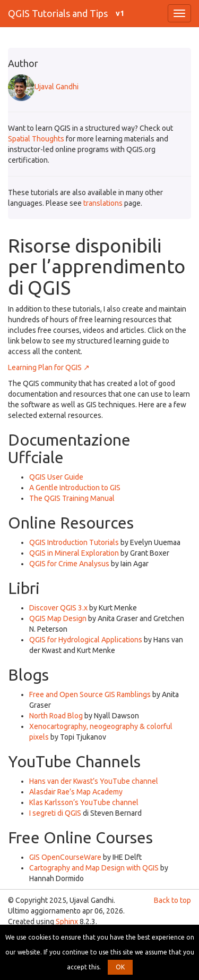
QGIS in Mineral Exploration (74, 553)
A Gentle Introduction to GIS (75, 488)
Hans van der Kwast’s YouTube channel (94, 781)
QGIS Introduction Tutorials (74, 542)
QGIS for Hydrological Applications (86, 640)
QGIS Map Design (58, 618)
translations (103, 203)
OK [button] (120, 967)
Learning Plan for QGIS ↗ (49, 367)
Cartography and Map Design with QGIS (94, 868)
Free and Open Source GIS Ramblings (90, 694)
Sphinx (67, 922)
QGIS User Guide (56, 477)
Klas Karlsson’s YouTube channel (84, 802)
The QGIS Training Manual (72, 498)
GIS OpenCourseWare (65, 857)
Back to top (172, 900)
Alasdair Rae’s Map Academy (76, 792)
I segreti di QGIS (55, 813)
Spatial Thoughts (36, 139)
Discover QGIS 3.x (58, 608)
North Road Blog (56, 716)
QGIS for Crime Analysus (69, 564)
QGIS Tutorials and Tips (58, 13)
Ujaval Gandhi (43, 87)
